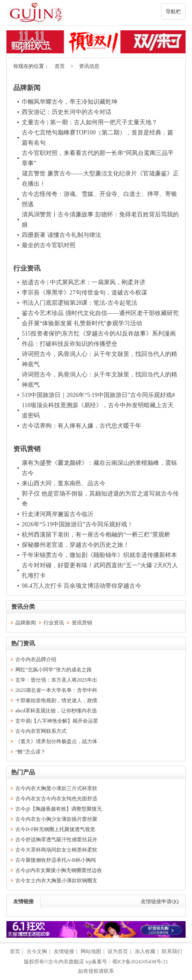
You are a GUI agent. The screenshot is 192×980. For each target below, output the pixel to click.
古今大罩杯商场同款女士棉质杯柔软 (56, 850)
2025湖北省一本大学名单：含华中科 (56, 690)
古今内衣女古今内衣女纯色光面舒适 (56, 799)
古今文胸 (37, 951)
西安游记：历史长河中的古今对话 (67, 112)
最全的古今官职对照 (49, 245)
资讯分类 (23, 607)
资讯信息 (89, 66)
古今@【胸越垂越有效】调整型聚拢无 (59, 809)
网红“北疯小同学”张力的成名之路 (54, 670)
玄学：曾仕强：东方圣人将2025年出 (56, 680)
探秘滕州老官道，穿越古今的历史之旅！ (76, 545)
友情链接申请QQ (160, 901)
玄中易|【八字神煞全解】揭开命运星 (57, 721)
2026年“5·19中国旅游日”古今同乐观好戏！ (77, 524)
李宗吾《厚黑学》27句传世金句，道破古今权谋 (84, 293)
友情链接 (23, 901)
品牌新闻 (27, 88)
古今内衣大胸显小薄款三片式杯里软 (56, 788)
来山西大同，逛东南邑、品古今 (64, 483)
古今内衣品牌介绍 (36, 659)
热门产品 (23, 772)
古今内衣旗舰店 (66, 962)
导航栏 (173, 12)
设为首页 (118, 951)
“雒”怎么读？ (31, 752)
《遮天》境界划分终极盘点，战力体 (56, 741)
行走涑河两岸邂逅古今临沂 (58, 514)
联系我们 (172, 951)
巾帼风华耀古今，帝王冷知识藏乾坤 (70, 102)
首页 (60, 66)
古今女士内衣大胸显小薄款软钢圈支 (56, 881)
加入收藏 (145, 951)
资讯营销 (27, 449)
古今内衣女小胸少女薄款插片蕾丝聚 (56, 819)
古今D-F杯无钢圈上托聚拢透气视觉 (55, 829)
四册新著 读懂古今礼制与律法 (61, 235)
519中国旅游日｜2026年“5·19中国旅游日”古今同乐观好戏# (98, 395)
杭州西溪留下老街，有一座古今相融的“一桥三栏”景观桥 (96, 535)
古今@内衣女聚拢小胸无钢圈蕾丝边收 (59, 870)
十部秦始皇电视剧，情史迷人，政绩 (56, 700)
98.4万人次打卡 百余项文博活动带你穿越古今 (81, 586)
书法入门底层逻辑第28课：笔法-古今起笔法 (80, 303)
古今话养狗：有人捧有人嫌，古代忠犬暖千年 (81, 426)
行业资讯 (27, 268)
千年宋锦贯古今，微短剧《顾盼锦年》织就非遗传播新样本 (99, 555)
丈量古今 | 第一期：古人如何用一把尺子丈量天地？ (90, 122)
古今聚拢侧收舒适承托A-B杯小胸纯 (56, 860)
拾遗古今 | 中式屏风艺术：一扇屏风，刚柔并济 (84, 282)
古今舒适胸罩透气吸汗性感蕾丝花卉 (56, 840)
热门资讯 (23, 643)
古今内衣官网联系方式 (41, 731)
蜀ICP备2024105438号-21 (140, 962)
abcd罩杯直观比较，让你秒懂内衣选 (56, 711)
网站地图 (91, 951)
